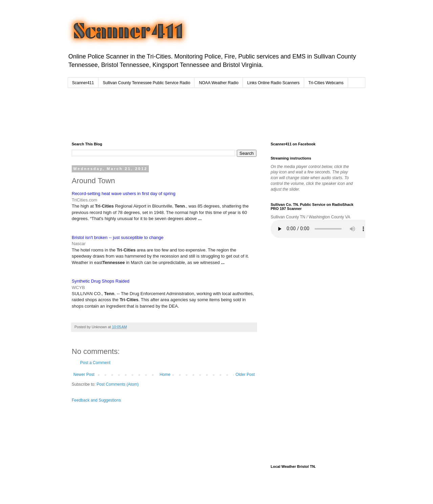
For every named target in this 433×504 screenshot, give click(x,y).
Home (165, 375)
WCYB (78, 287)
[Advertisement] (201, 113)
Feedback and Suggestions (96, 400)
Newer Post (84, 375)
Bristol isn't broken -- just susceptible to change (118, 237)
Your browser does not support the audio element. (321, 229)
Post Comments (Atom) (118, 384)
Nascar (79, 244)
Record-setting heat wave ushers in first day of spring (123, 194)
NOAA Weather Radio (219, 83)
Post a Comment (95, 363)
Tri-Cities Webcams (326, 83)
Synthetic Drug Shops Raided (101, 281)
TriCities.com (84, 200)
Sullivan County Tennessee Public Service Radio (147, 83)
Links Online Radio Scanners (274, 83)
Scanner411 (83, 83)
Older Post (245, 375)
